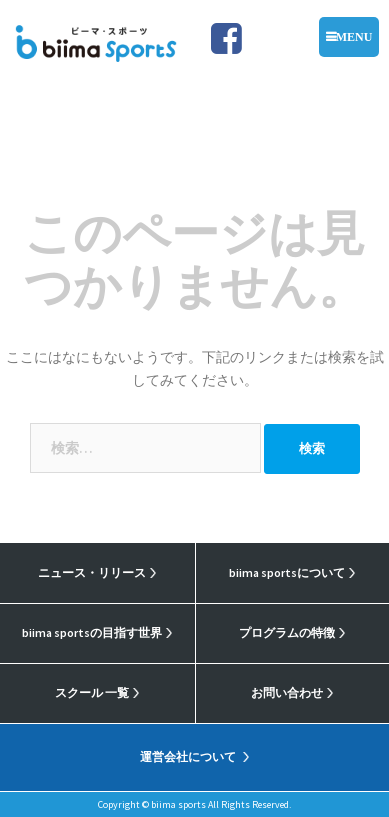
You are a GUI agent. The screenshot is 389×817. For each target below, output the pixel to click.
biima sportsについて (287, 572)
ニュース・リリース (92, 572)
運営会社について (188, 756)
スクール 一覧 (92, 692)
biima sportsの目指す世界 (92, 632)
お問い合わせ (287, 692)
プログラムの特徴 (287, 632)
